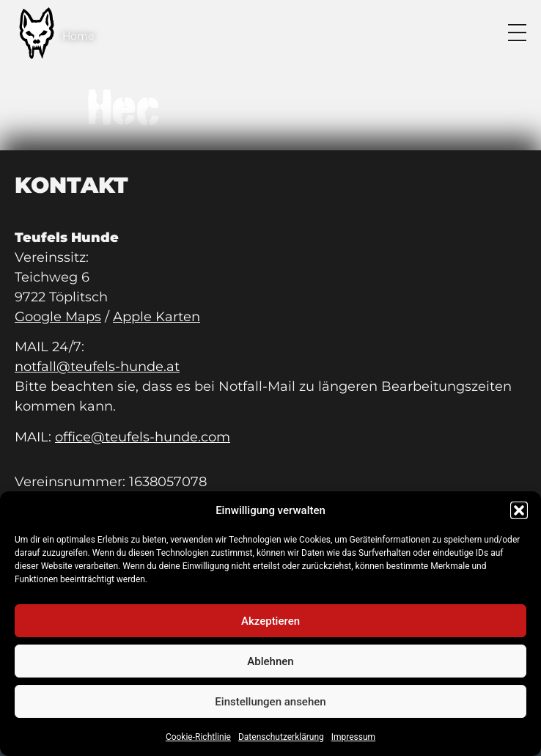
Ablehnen (270, 661)
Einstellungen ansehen (270, 702)
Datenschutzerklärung (281, 737)
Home (78, 36)
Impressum (353, 737)
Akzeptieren (270, 621)
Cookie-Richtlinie (198, 737)
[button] (519, 510)
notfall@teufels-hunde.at (97, 367)
